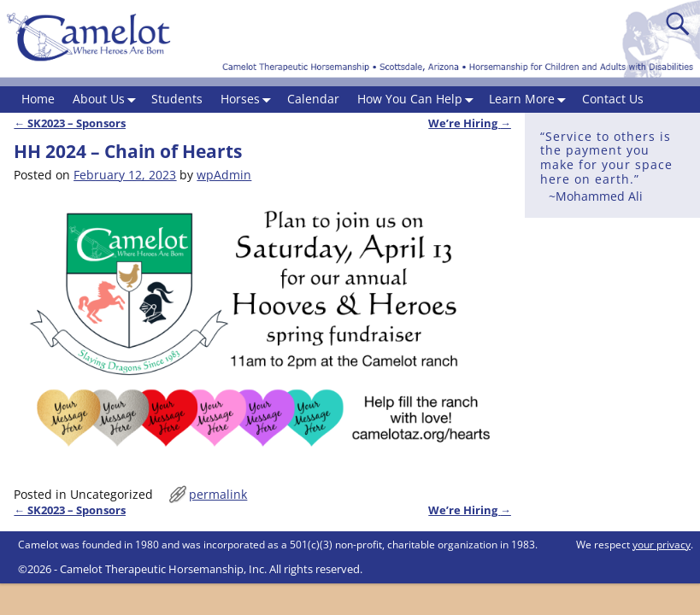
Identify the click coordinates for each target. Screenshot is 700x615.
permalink (218, 494)
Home (38, 99)
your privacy (662, 545)
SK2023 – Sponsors (70, 123)
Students (177, 99)
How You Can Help (419, 100)
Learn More (531, 100)
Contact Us (613, 99)
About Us (108, 100)
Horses (249, 100)
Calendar (313, 99)
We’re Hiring (470, 123)
